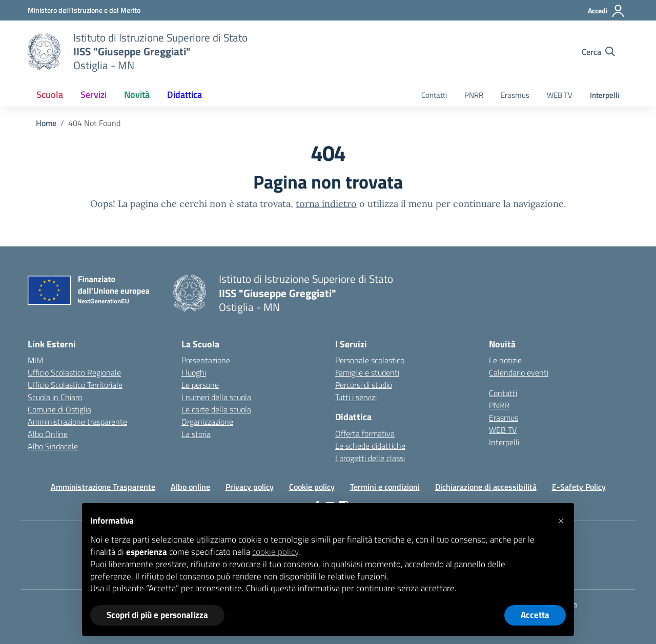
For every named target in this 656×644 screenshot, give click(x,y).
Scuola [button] (50, 95)
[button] (561, 520)
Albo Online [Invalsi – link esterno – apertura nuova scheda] (48, 434)
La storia (196, 434)
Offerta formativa (365, 433)
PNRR (474, 95)
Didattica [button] (184, 95)
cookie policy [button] (275, 552)
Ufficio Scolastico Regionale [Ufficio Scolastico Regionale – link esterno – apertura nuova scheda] (74, 372)
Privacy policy (250, 487)
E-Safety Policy (579, 487)
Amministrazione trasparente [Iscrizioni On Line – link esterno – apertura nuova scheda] (77, 422)
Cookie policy (312, 487)
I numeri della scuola (216, 397)
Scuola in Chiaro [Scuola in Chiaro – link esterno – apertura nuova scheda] (55, 397)
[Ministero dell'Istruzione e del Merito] (84, 10)
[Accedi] (607, 11)
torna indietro (326, 204)
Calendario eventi (519, 372)
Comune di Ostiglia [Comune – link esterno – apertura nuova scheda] (59, 409)
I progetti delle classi (370, 458)
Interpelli (605, 95)
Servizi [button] (94, 95)
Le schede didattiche (370, 446)
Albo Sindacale (53, 446)
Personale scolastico (370, 360)
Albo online (190, 487)
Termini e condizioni (385, 487)
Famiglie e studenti (367, 372)
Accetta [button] (535, 615)
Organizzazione (207, 422)
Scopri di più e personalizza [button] (157, 615)
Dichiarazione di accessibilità (486, 487)
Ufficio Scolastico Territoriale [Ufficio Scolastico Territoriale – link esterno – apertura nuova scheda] (75, 385)
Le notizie (505, 360)
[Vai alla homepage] (44, 52)
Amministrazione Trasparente (103, 487)
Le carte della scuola (216, 409)
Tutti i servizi (356, 397)
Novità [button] (137, 95)
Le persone (200, 385)
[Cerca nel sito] (598, 52)
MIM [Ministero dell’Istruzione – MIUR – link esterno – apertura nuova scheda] (35, 360)
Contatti (434, 95)
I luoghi (194, 372)
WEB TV (560, 95)
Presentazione (206, 360)
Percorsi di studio (364, 385)
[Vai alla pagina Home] (46, 123)
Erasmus (515, 95)
